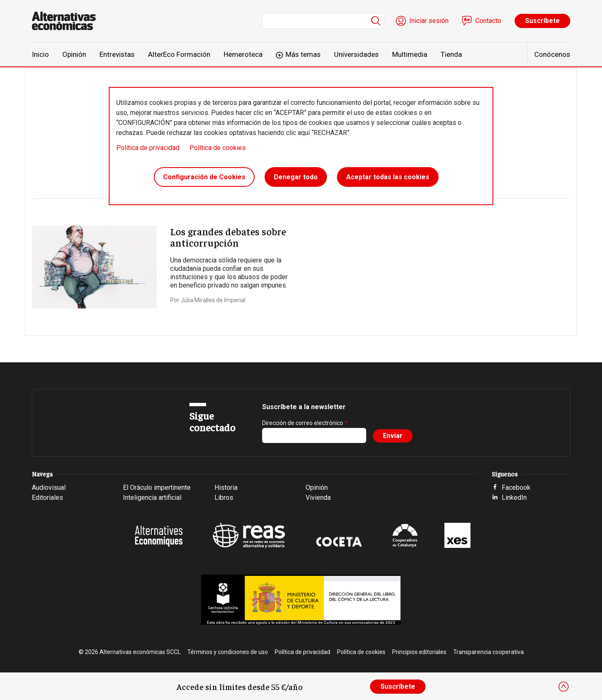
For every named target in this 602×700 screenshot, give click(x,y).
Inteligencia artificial (152, 498)
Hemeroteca (243, 54)
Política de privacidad (148, 148)
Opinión (74, 54)
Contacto (488, 21)
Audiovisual (49, 487)
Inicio (40, 54)
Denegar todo (296, 177)
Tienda (451, 54)
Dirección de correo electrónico (303, 423)
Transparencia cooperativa (488, 652)
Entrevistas (117, 54)
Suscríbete (542, 21)
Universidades (356, 54)
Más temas (303, 54)
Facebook (516, 487)
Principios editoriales (419, 652)
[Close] (564, 687)
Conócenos (552, 54)
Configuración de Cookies (204, 177)
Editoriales (47, 498)
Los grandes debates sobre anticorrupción (228, 237)
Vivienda (318, 498)
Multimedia (410, 54)
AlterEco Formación (179, 54)
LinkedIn (514, 498)
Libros (224, 498)
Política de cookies (218, 148)
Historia (226, 487)
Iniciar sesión (429, 21)
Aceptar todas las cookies (388, 177)
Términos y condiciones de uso (228, 652)
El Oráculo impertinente (157, 487)
